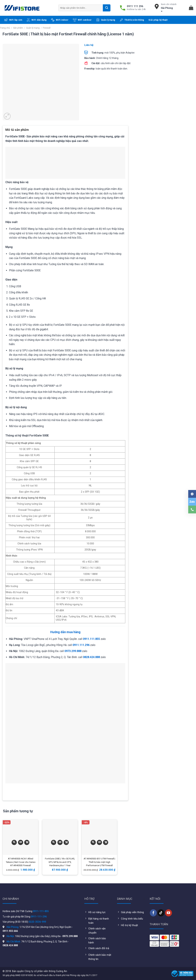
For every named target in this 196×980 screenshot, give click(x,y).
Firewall (47, 28)
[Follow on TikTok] (161, 913)
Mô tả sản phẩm (17, 130)
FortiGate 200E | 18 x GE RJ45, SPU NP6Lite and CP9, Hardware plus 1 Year (60, 862)
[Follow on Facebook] (153, 913)
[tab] (17, 131)
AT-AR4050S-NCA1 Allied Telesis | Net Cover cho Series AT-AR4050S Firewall (21, 862)
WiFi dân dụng (37, 20)
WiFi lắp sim (13, 20)
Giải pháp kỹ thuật (158, 20)
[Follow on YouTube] (169, 913)
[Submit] (107, 8)
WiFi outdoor (82, 20)
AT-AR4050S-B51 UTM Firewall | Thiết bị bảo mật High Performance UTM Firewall (99, 862)
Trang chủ (5, 28)
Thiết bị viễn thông (132, 20)
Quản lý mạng (106, 20)
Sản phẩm (18, 28)
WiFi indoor (60, 20)
